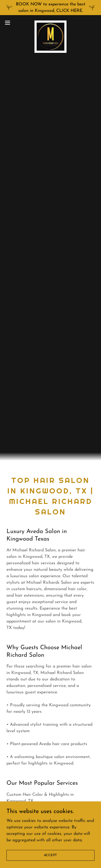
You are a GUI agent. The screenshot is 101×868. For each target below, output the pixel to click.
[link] (50, 23)
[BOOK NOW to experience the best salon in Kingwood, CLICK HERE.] (50, 8)
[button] (9, 23)
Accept (51, 855)
